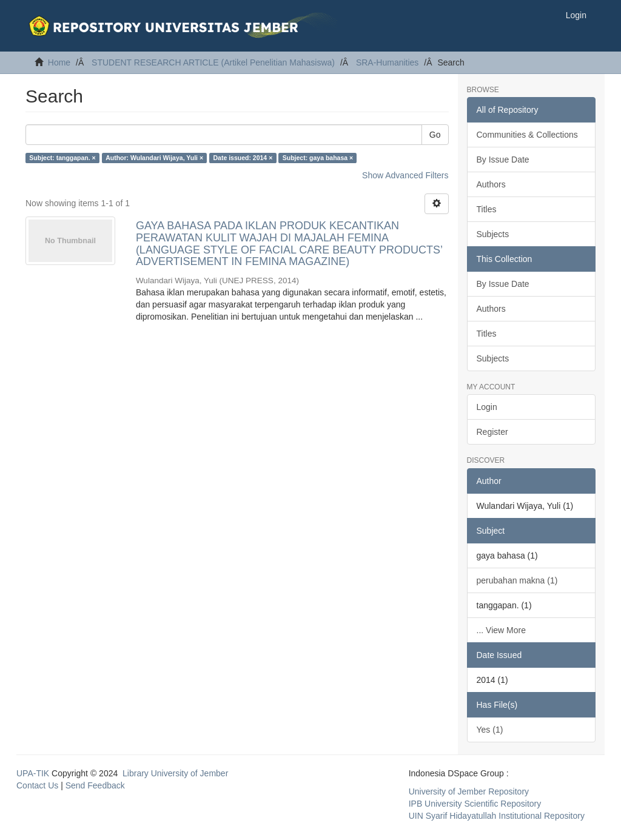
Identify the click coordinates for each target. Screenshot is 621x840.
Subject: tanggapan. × (62, 158)
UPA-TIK (33, 773)
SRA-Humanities (387, 62)
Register (492, 432)
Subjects (493, 234)
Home (59, 62)
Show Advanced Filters (405, 175)
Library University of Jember (175, 773)
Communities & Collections (527, 135)
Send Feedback (95, 785)
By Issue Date (503, 160)
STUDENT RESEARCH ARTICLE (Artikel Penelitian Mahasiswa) (213, 62)
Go (435, 135)
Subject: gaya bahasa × (318, 158)
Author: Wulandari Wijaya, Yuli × (154, 158)
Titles (487, 209)
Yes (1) (490, 730)
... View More (501, 630)
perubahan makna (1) (517, 580)
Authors (491, 184)
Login (487, 407)
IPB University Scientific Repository (475, 804)
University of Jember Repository (469, 791)
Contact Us (37, 785)
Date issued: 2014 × (243, 158)
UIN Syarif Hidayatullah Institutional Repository (497, 816)
